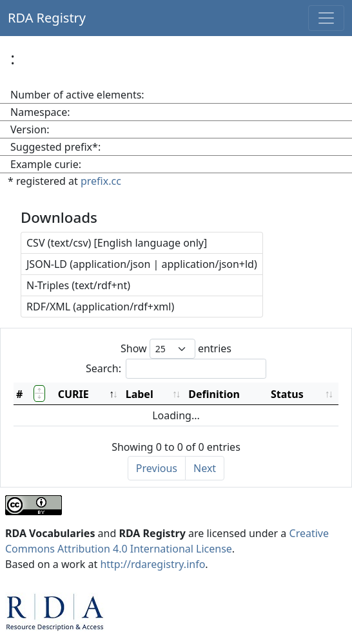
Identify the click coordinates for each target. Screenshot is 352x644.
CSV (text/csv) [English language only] (117, 243)
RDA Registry (47, 18)
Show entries (176, 349)
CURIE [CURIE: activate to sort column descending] (73, 394)
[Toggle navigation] (326, 18)
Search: (176, 369)
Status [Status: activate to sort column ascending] (287, 394)
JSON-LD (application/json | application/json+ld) (142, 264)
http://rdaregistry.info (152, 564)
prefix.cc (101, 181)
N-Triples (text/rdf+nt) (78, 285)
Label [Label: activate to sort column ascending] (140, 394)
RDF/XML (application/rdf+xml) (100, 307)
